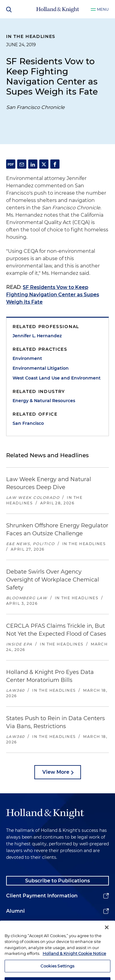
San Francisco (28, 423)
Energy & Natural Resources (44, 401)
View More (56, 772)
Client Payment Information (42, 896)
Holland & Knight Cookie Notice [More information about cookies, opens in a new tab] (74, 962)
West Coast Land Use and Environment (57, 378)
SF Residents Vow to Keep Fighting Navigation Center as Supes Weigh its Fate (53, 295)
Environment (27, 358)
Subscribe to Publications (57, 881)
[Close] (107, 936)
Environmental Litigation (41, 368)
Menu (103, 9)
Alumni (15, 911)
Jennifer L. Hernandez (37, 336)
